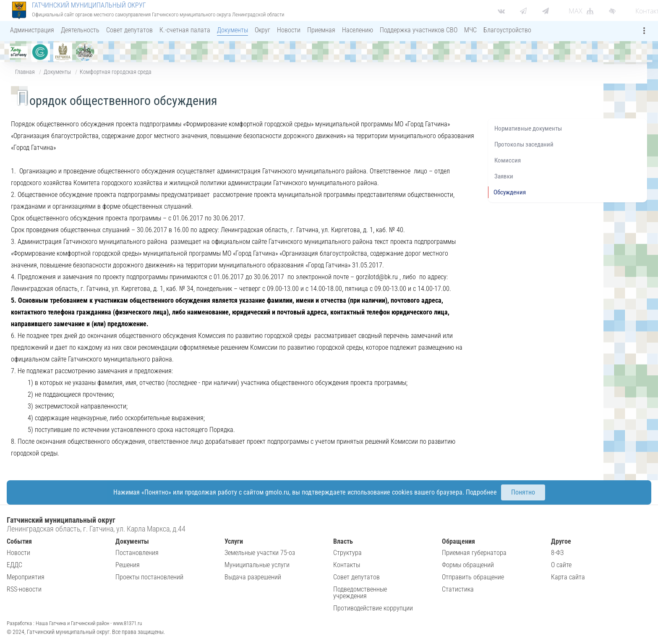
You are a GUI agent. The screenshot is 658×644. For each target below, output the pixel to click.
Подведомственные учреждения (360, 593)
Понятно (523, 492)
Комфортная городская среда (116, 72)
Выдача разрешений (253, 577)
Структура (347, 553)
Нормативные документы (528, 128)
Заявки (504, 176)
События (19, 541)
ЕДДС (14, 565)
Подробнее (481, 492)
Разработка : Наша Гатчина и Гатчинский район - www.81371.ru (74, 623)
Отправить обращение (473, 577)
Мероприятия (26, 577)
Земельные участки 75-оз (260, 553)
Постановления (137, 553)
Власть (343, 541)
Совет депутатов (356, 577)
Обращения (458, 541)
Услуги (234, 541)
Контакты (347, 565)
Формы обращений (468, 565)
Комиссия (508, 160)
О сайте (561, 565)
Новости (18, 553)
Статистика (458, 589)
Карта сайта (568, 577)
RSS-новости (24, 589)
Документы (57, 72)
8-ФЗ (557, 553)
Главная (25, 72)
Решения (128, 565)
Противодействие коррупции (373, 608)
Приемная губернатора (474, 553)
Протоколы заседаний (524, 144)
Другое (561, 541)
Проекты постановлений (149, 577)
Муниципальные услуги (257, 565)
